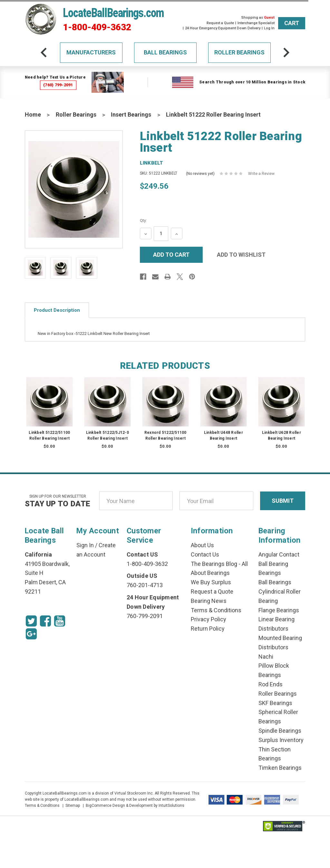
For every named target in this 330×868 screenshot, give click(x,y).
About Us (202, 545)
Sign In (85, 545)
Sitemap (73, 806)
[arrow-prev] (44, 52)
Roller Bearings (239, 52)
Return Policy (208, 629)
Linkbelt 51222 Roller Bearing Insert (213, 114)
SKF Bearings (275, 703)
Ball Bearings (165, 52)
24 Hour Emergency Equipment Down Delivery (223, 28)
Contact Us (205, 554)
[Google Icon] (31, 634)
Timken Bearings (280, 768)
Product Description (57, 310)
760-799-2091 (145, 616)
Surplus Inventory (281, 740)
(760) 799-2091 (58, 85)
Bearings (270, 573)
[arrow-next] (286, 52)
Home (33, 114)
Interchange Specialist (256, 23)
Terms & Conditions (216, 610)
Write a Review (261, 174)
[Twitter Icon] (31, 621)
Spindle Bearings (280, 731)
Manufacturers (91, 52)
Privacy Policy (209, 619)
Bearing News (209, 601)
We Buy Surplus (211, 582)
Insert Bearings (131, 114)
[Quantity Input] (161, 234)
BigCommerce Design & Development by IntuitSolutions (135, 806)
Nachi (266, 657)
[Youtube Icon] (60, 621)
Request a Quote (220, 23)
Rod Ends (271, 684)
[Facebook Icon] (45, 621)
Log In (269, 28)
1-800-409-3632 (97, 27)
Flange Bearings (279, 610)
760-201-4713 (145, 585)
